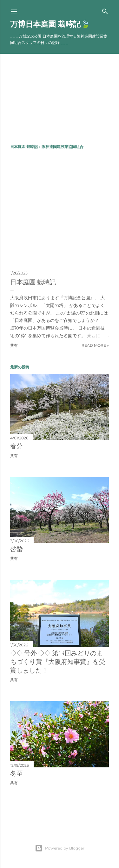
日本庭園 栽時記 (33, 282)
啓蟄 (17, 549)
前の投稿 (101, 809)
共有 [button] (14, 345)
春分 (17, 446)
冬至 (17, 773)
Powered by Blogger (60, 848)
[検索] (105, 10)
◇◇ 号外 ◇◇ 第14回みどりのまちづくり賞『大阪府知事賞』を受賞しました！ (58, 662)
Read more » (95, 345)
